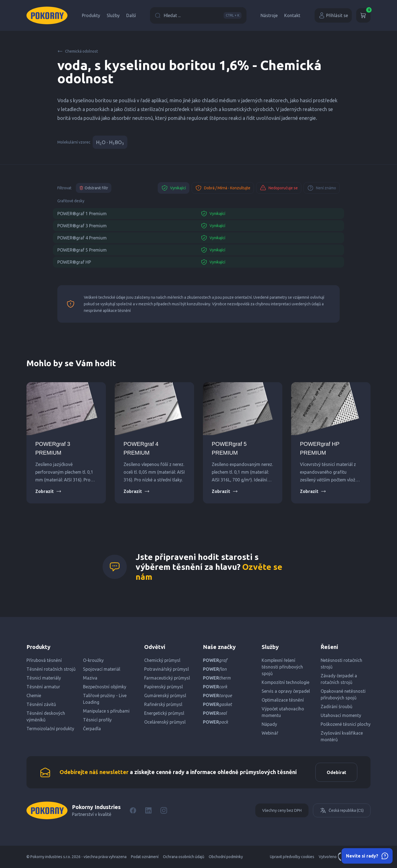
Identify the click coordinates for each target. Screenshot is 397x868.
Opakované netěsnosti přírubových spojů (343, 694)
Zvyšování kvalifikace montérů (342, 736)
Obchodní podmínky (226, 857)
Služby (113, 15)
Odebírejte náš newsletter (94, 772)
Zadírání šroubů (336, 707)
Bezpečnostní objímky (105, 687)
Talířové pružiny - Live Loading (105, 699)
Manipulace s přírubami (106, 711)
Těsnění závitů (41, 704)
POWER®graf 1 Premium (82, 214)
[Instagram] (164, 811)
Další (131, 15)
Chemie (34, 696)
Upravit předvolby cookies (292, 857)
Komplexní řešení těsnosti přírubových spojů (282, 667)
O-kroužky (93, 660)
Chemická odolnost (78, 51)
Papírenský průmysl (163, 687)
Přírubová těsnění (44, 660)
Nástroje (269, 15)
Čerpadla (92, 729)
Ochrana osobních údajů (184, 857)
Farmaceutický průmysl (167, 678)
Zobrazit (48, 491)
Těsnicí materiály (44, 678)
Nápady (269, 724)
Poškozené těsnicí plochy (346, 724)
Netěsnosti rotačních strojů (341, 664)
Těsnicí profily (97, 720)
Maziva (90, 678)
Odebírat (336, 772)
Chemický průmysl (162, 660)
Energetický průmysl (164, 713)
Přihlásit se (333, 15)
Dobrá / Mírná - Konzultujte (223, 188)
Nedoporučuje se (279, 188)
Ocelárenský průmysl (165, 722)
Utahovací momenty (341, 715)
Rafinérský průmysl (163, 704)
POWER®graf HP (74, 262)
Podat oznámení (145, 857)
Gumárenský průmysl (165, 696)
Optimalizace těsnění (283, 700)
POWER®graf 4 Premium (82, 238)
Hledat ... (198, 15)
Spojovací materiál (102, 669)
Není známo (322, 188)
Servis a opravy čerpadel (286, 691)
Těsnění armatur (43, 687)
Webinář (270, 733)
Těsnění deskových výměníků (46, 716)
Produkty (91, 15)
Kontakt (292, 15)
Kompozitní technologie (285, 682)
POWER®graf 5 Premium (82, 250)
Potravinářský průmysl (167, 669)
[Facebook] (133, 811)
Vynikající (174, 188)
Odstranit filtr (94, 188)
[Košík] (363, 15)
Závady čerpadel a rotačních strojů (339, 679)
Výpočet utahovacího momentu (283, 712)
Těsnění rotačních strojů (51, 669)
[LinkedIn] (148, 811)
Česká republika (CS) (342, 811)
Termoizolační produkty (50, 729)
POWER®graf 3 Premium (82, 226)
